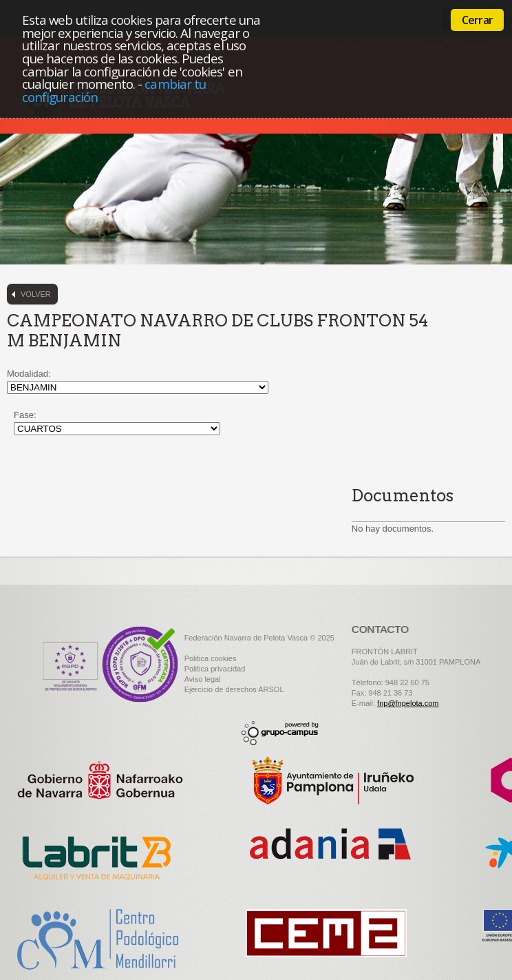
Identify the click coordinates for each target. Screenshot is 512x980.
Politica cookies (211, 658)
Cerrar (477, 20)
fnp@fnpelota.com (408, 703)
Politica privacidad (215, 669)
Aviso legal (203, 679)
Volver (36, 294)
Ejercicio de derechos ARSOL (234, 689)
